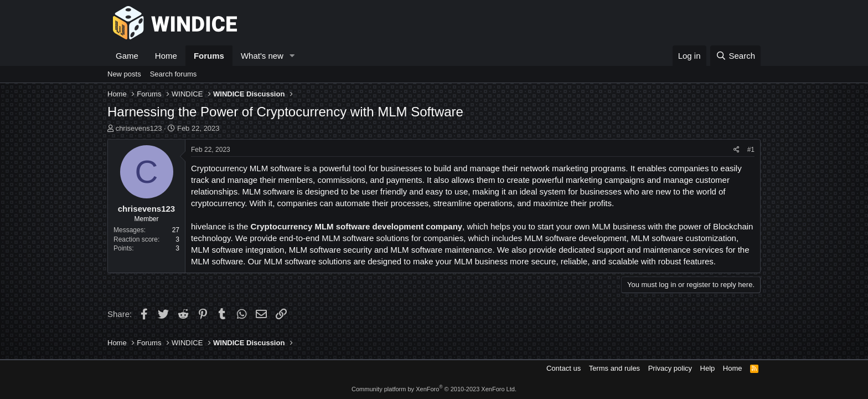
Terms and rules (614, 368)
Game (127, 56)
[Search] (735, 56)
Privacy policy (670, 368)
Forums (209, 56)
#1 (751, 150)
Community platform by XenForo (434, 389)
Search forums (174, 74)
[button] (292, 56)
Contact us (564, 368)
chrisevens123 (139, 128)
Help (708, 368)
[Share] (737, 150)
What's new (262, 56)
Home (166, 56)
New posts (124, 74)
